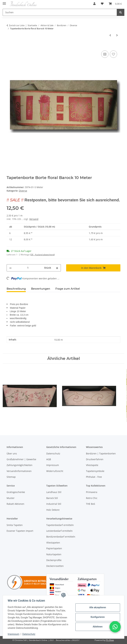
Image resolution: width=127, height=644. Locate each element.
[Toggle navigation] (4, 2)
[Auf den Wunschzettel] (113, 54)
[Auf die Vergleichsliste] (105, 54)
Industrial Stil (54, 504)
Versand (34, 219)
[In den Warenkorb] (9, 46)
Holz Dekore (53, 510)
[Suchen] (60, 12)
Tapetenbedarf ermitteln (60, 525)
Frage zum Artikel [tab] (68, 289)
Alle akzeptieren (97, 607)
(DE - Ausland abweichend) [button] (42, 255)
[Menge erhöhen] (57, 268)
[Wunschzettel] (102, 4)
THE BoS (91, 504)
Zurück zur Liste (17, 25)
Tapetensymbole (95, 471)
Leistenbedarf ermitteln (59, 531)
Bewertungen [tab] (41, 289)
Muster (11, 498)
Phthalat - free (94, 477)
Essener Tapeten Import (20, 531)
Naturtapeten (54, 554)
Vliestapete (92, 465)
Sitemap (11, 477)
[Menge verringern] (10, 268)
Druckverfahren (95, 459)
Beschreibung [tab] (16, 289)
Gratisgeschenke (16, 492)
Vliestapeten (53, 543)
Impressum (14, 634)
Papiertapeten (54, 548)
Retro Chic (92, 498)
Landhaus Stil (54, 492)
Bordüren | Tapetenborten (101, 453)
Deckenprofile (54, 560)
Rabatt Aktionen (15, 504)
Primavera (92, 492)
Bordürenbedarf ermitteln (61, 537)
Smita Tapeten (15, 525)
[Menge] (28, 268)
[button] (94, 4)
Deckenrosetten (55, 566)
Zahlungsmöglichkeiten (20, 465)
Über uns (12, 453)
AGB (49, 459)
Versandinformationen (19, 471)
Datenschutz (29, 634)
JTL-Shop (110, 640)
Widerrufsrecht (55, 471)
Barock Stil (52, 498)
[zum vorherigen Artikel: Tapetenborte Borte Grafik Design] (110, 35)
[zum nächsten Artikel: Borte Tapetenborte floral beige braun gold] (117, 35)
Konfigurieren (97, 617)
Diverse (23, 191)
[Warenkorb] (115, 4)
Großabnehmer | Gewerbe (21, 459)
